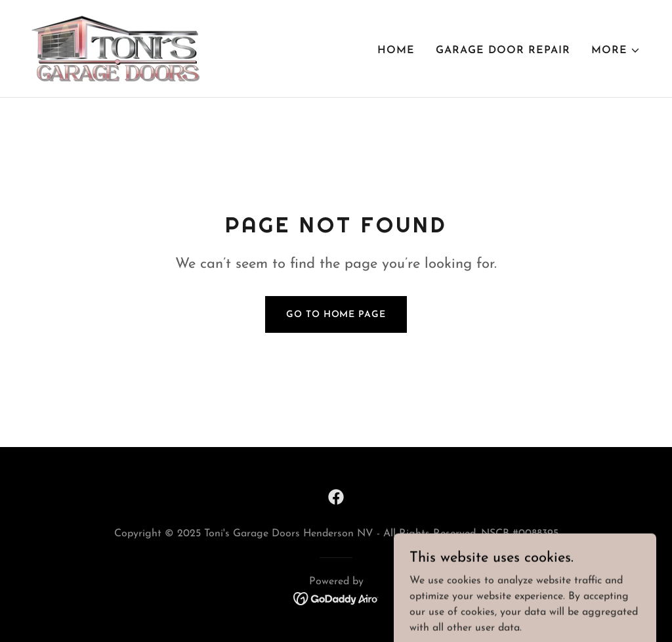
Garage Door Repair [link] (503, 51)
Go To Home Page (336, 315)
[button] (616, 51)
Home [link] (396, 51)
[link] (115, 48)
